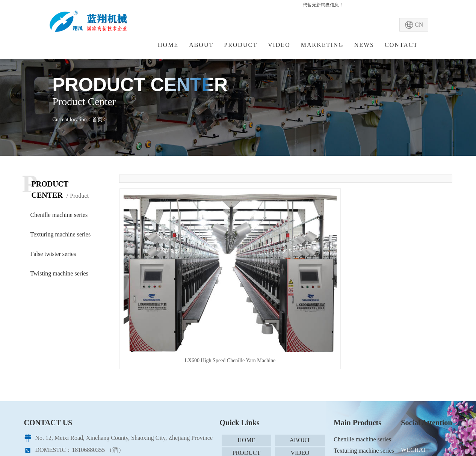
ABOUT (201, 45)
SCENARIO (246, 377)
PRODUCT (241, 45)
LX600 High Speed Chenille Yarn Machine (171, 272)
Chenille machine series (59, 215)
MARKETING (322, 45)
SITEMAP (300, 390)
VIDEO (279, 45)
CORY (214, 433)
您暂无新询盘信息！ (323, 5)
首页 (97, 120)
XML (246, 403)
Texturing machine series (61, 234)
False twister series (53, 254)
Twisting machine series (59, 273)
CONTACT (401, 45)
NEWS (364, 45)
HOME (168, 45)
